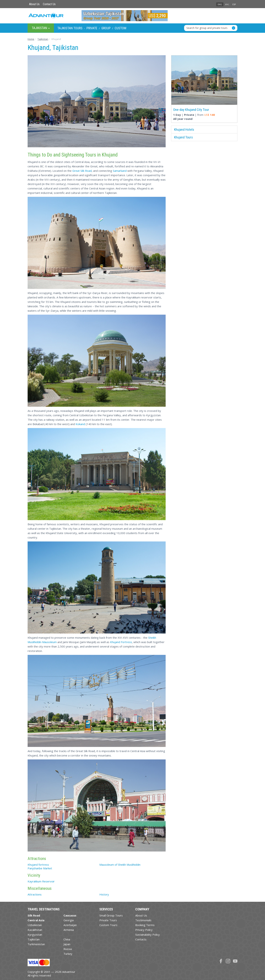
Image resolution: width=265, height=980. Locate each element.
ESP (234, 4)
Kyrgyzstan (35, 935)
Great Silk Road (82, 171)
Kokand (80, 424)
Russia (68, 949)
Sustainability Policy (147, 935)
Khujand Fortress (121, 642)
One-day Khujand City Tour (191, 110)
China (67, 939)
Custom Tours (108, 925)
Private (92, 28)
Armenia (69, 930)
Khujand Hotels (184, 130)
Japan (67, 944)
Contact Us (49, 4)
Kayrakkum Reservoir (41, 881)
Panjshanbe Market (40, 868)
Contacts (141, 939)
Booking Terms (145, 925)
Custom (120, 28)
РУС (227, 4)
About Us (34, 4)
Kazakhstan (35, 930)
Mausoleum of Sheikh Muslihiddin (120, 865)
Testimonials (143, 920)
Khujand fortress (38, 865)
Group (106, 28)
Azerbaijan (70, 925)
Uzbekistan (35, 925)
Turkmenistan (36, 944)
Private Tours (108, 920)
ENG (220, 4)
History (104, 894)
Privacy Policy (144, 930)
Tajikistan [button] (41, 28)
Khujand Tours (183, 137)
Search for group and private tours (207, 28)
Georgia (69, 920)
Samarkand (120, 171)
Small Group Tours (111, 915)
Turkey (68, 954)
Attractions (35, 894)
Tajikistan (34, 939)
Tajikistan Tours (70, 28)
